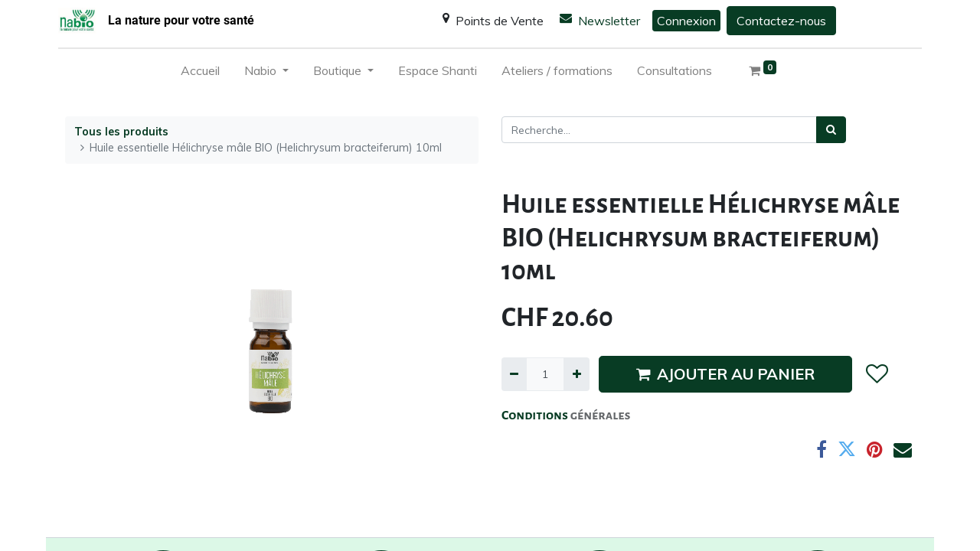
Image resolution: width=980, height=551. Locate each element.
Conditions (536, 416)
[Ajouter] (576, 374)
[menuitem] (200, 73)
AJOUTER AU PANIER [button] (725, 374)
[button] (876, 374)
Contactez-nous (781, 21)
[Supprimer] (514, 374)
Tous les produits (121, 132)
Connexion (686, 21)
